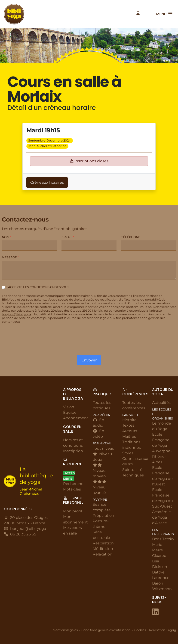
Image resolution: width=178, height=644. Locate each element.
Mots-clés (72, 489)
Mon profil (72, 511)
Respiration (103, 543)
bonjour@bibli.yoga (17, 314)
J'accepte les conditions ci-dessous (38, 287)
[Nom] (29, 246)
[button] (138, 14)
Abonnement (76, 418)
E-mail (68, 237)
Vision (69, 407)
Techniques (133, 475)
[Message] (89, 271)
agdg (172, 630)
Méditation (103, 549)
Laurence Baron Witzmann (162, 583)
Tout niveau (104, 448)
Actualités (161, 403)
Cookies (140, 630)
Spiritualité (132, 470)
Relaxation (103, 554)
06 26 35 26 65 (23, 534)
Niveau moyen (99, 471)
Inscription (73, 451)
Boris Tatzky (163, 539)
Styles (128, 453)
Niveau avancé (100, 487)
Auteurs (130, 431)
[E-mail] (89, 246)
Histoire (129, 420)
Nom (7, 237)
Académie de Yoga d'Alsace (161, 517)
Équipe (70, 413)
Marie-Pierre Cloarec (159, 550)
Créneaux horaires (47, 182)
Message (10, 257)
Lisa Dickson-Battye (160, 567)
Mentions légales (65, 630)
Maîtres (129, 437)
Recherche (73, 484)
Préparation (103, 515)
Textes (128, 426)
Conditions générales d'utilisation (106, 630)
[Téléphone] (149, 246)
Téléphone (131, 237)
